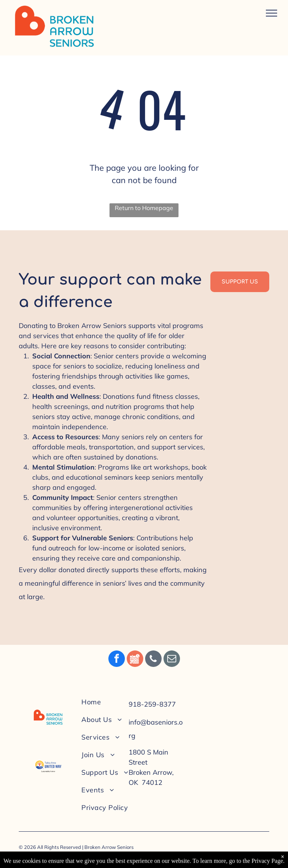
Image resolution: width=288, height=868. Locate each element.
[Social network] (135, 660)
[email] (172, 660)
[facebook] (117, 660)
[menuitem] (112, 702)
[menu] (271, 13)
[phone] (153, 660)
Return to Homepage (144, 208)
